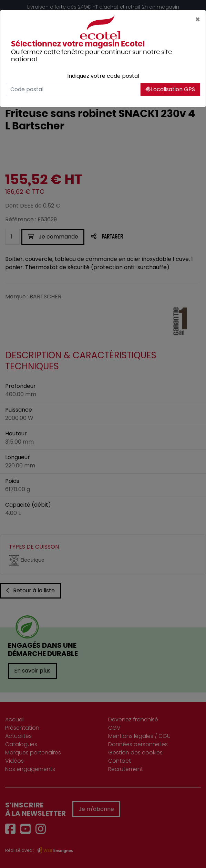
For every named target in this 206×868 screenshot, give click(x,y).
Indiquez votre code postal (103, 76)
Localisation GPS (170, 89)
